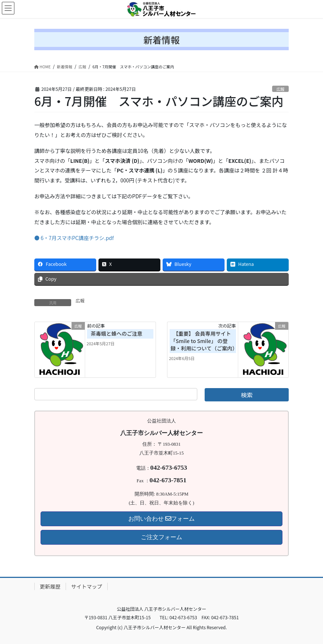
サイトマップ (87, 586)
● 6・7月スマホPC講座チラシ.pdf (74, 238)
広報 (280, 89)
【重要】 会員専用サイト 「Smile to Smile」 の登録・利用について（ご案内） (204, 341)
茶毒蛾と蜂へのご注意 (117, 333)
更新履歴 (50, 586)
